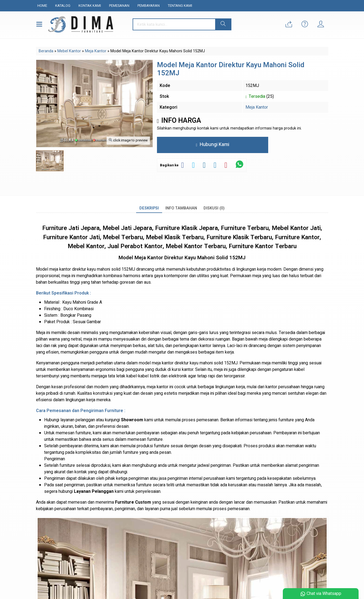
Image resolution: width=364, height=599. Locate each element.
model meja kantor (156, 363)
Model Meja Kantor (141, 258)
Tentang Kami (180, 6)
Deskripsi (149, 208)
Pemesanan (119, 6)
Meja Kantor (257, 107)
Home (42, 6)
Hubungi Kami (213, 145)
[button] (223, 24)
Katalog (63, 6)
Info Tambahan (181, 208)
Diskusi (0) (214, 208)
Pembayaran (149, 6)
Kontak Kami (90, 6)
